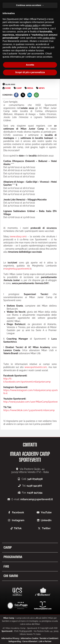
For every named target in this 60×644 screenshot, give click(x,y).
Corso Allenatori (30, 641)
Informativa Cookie (29, 638)
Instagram (18, 520)
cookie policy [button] (49, 38)
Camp (19, 88)
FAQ (6, 566)
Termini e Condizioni (49, 638)
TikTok (18, 528)
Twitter (46, 528)
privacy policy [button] (32, 25)
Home (8, 88)
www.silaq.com (18, 236)
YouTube (46, 512)
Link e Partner (45, 641)
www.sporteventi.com (36, 367)
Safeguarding (15, 641)
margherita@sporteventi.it (17, 269)
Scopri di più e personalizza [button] (30, 72)
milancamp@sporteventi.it (37, 499)
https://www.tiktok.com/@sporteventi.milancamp (29, 410)
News (42, 88)
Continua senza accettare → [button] (30, 5)
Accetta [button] (30, 65)
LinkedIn (46, 520)
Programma (13, 557)
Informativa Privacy (10, 638)
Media (30, 88)
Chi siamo (11, 576)
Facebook (18, 512)
